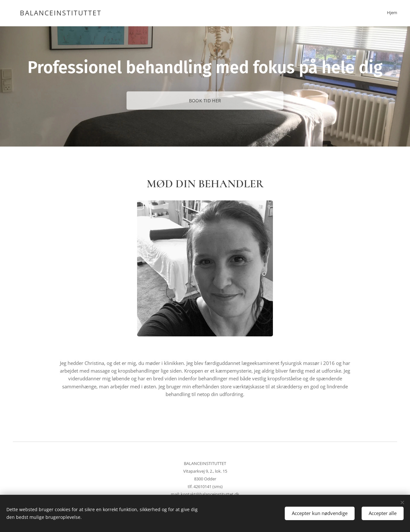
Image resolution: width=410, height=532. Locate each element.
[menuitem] (396, 13)
